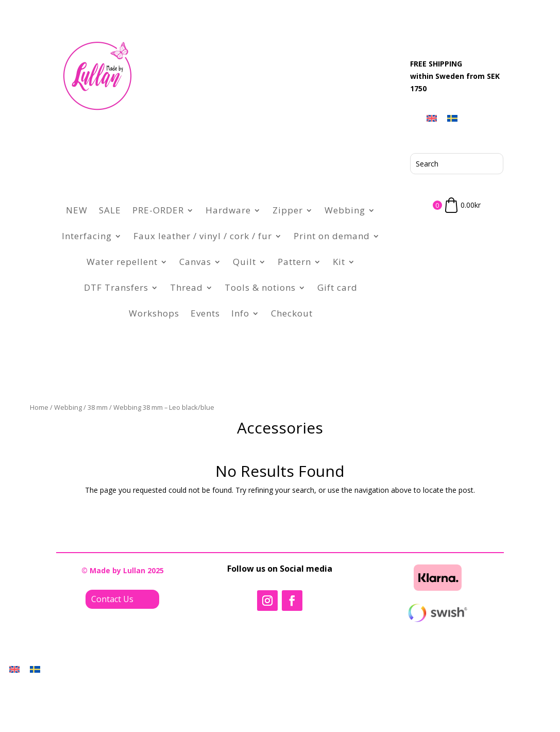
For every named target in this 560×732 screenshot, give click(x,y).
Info (240, 313)
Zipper (288, 210)
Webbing (345, 210)
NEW (77, 210)
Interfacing (87, 236)
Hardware (228, 210)
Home (39, 407)
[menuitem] (432, 118)
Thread (186, 287)
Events (205, 313)
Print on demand (332, 236)
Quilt (244, 262)
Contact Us (112, 599)
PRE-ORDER (158, 210)
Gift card (337, 287)
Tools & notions (260, 287)
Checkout (292, 313)
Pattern (294, 262)
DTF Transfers (116, 287)
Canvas (195, 262)
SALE (110, 210)
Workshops (154, 313)
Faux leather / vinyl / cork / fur (203, 236)
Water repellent (122, 262)
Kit (339, 262)
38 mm (98, 407)
